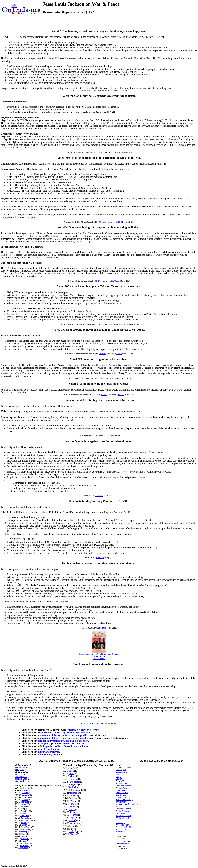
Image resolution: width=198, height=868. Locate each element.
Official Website (123, 844)
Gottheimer (25, 829)
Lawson (24, 804)
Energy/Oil (120, 781)
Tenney (74, 815)
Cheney (73, 834)
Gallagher (74, 831)
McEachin (25, 846)
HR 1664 (104, 395)
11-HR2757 (100, 558)
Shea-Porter (26, 827)
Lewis (73, 804)
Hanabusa (24, 816)
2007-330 (115, 281)
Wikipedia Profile (123, 825)
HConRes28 (99, 152)
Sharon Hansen (22, 781)
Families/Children (123, 786)
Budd (73, 807)
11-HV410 (114, 90)
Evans (23, 841)
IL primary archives (48, 752)
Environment (121, 783)
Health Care (121, 797)
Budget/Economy (123, 767)
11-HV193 (117, 152)
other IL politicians (48, 749)
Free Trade (121, 790)
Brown (24, 823)
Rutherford (74, 782)
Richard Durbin (22, 779)
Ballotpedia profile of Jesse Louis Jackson (64, 746)
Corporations (121, 772)
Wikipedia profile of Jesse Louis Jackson (63, 744)
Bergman (73, 798)
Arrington (75, 823)
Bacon (72, 809)
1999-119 (121, 395)
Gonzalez (26, 843)
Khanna (25, 790)
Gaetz (71, 771)
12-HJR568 (102, 628)
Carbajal (25, 795)
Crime (118, 774)
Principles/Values (123, 809)
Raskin (24, 825)
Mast (72, 776)
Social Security (122, 811)
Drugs (118, 777)
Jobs (118, 806)
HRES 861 (108, 324)
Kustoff (73, 820)
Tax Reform (121, 813)
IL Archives (121, 832)
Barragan (26, 797)
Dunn (71, 773)
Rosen (23, 832)
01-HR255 (107, 436)
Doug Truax (20, 774)
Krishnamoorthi (26, 820)
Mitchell (74, 801)
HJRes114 (101, 378)
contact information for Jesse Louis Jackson (63, 741)
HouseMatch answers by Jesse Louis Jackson (64, 733)
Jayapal (24, 848)
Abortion (119, 765)
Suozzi (23, 836)
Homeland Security (124, 800)
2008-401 (120, 222)
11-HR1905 (99, 496)
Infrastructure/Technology (127, 804)
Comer (72, 796)
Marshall (73, 793)
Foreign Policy (122, 788)
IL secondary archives (50, 755)
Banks (71, 787)
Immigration (121, 802)
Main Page (120, 823)
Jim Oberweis (21, 777)
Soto (22, 809)
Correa (25, 800)
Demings (25, 811)
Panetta (25, 793)
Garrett (72, 829)
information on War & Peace (83, 730)
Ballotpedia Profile (124, 827)
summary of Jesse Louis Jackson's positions (65, 735)
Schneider (25, 818)
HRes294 (97, 90)
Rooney (74, 779)
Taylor (72, 826)
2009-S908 (102, 724)
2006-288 (125, 324)
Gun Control (121, 795)
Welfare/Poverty (123, 818)
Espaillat (25, 839)
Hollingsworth (75, 790)
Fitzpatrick (74, 818)
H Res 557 (102, 354)
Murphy (23, 806)
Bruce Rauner (21, 767)
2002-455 (118, 378)
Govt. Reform (122, 793)
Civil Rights (121, 770)
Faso (72, 812)
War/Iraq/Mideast (123, 816)
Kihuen (23, 834)
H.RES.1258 (102, 222)
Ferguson (74, 785)
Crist (23, 813)
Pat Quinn (20, 770)
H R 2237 (98, 281)
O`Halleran (25, 788)
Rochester (25, 802)
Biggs (72, 768)
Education (120, 779)
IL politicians (121, 829)
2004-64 (119, 354)
